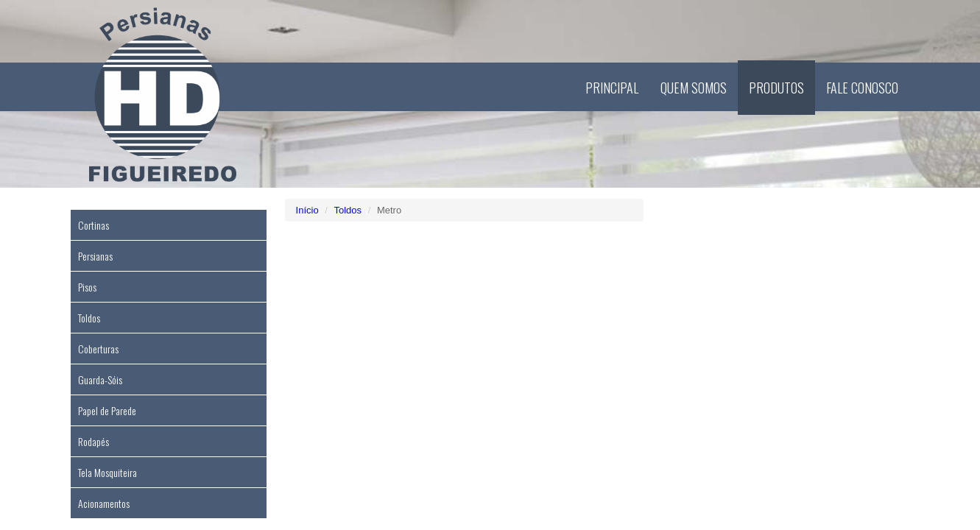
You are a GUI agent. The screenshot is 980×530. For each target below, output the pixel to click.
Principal (612, 88)
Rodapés (94, 441)
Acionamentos (104, 503)
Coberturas (98, 349)
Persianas (95, 256)
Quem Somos (694, 88)
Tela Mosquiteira (107, 472)
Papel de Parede (107, 410)
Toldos (89, 318)
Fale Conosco (862, 88)
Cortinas (94, 225)
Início (307, 210)
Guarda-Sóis (100, 379)
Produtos (776, 88)
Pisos (87, 287)
